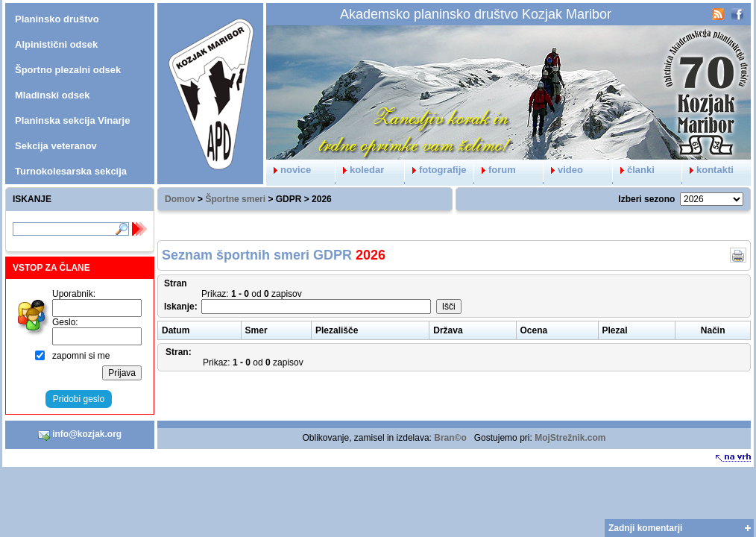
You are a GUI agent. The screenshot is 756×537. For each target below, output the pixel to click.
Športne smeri (235, 199)
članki (634, 170)
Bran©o (450, 438)
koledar (360, 170)
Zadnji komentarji (645, 528)
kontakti (708, 170)
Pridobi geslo (79, 399)
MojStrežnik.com (570, 438)
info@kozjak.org (80, 435)
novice (289, 170)
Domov (180, 199)
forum (495, 170)
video (563, 170)
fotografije (436, 170)
